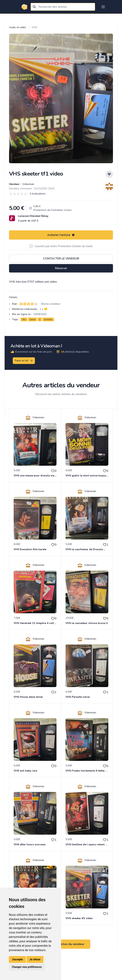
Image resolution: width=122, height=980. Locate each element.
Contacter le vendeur (61, 259)
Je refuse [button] (35, 959)
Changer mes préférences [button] (27, 967)
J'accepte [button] (17, 959)
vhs (24, 319)
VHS (35, 27)
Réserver (61, 268)
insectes (48, 319)
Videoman (28, 184)
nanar (32, 319)
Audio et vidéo (18, 27)
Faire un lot (24, 361)
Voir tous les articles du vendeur (61, 944)
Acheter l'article (61, 235)
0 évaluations (38, 194)
